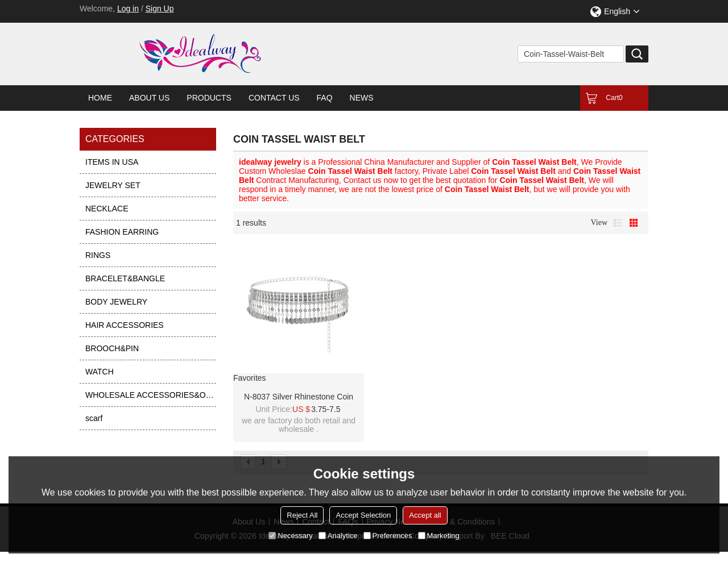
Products (209, 98)
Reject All (302, 515)
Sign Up (160, 9)
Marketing (439, 536)
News (362, 98)
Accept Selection (363, 515)
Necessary (290, 536)
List (618, 223)
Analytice (338, 536)
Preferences (388, 536)
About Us (149, 98)
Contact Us (274, 98)
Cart (614, 98)
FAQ (325, 98)
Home (100, 98)
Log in (128, 9)
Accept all (425, 515)
